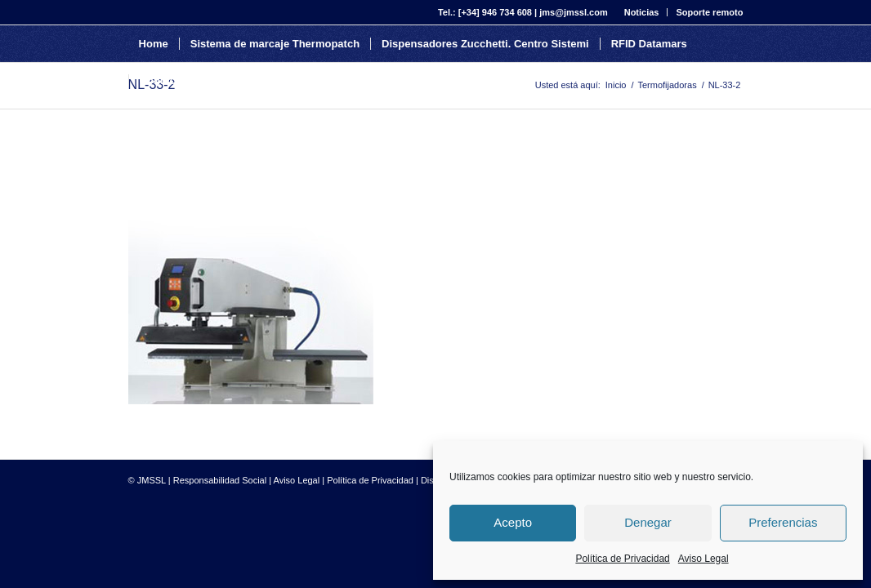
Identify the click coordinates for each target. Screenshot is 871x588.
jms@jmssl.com (573, 12)
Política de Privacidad (622, 559)
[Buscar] (279, 80)
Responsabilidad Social (220, 480)
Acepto (513, 522)
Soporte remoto (709, 12)
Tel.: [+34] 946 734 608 (485, 12)
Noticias (642, 12)
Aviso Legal (703, 559)
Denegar (648, 522)
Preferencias (783, 522)
